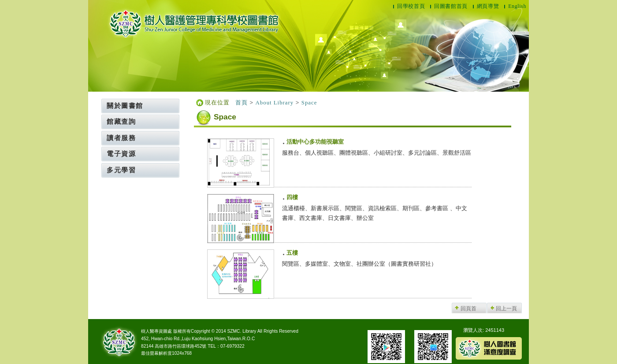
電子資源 (121, 154)
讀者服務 (121, 138)
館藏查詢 (121, 121)
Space (309, 103)
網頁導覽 (488, 6)
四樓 (292, 197)
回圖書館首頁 (451, 6)
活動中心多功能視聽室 (315, 142)
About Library (275, 103)
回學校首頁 (411, 6)
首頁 (242, 103)
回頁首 (468, 308)
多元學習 (121, 170)
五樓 (292, 253)
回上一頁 (506, 308)
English (517, 6)
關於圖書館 (125, 106)
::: (99, 102)
